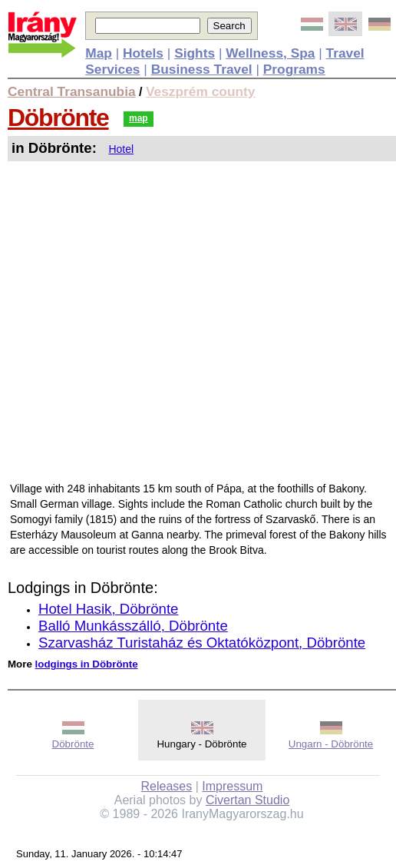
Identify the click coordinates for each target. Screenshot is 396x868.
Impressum (232, 786)
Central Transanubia (72, 91)
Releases (167, 786)
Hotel (121, 149)
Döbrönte (58, 118)
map (139, 118)
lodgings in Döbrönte (87, 664)
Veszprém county (201, 91)
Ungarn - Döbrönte (331, 744)
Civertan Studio (247, 800)
